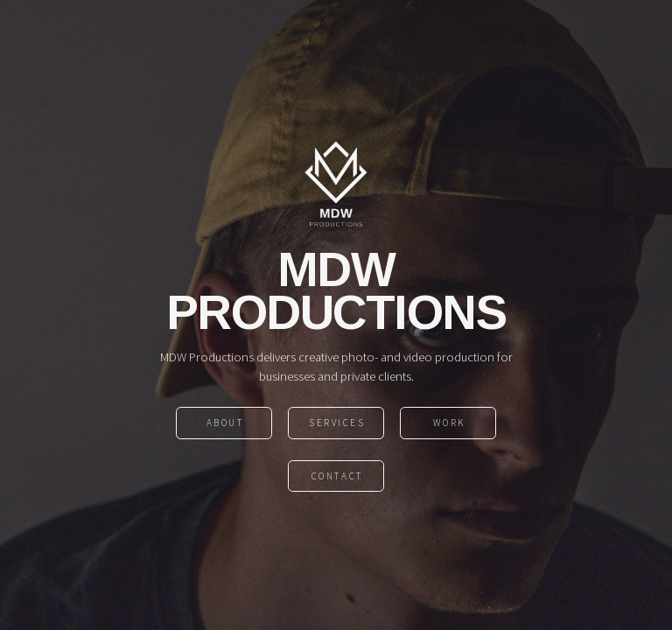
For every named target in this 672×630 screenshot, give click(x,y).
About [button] (225, 423)
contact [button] (337, 476)
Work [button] (449, 423)
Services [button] (337, 423)
